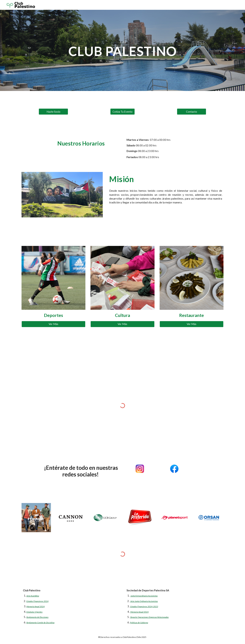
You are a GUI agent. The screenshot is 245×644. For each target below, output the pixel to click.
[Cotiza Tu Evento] (122, 112)
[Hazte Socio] (53, 112)
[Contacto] (192, 112)
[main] (122, 50)
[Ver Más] (53, 324)
